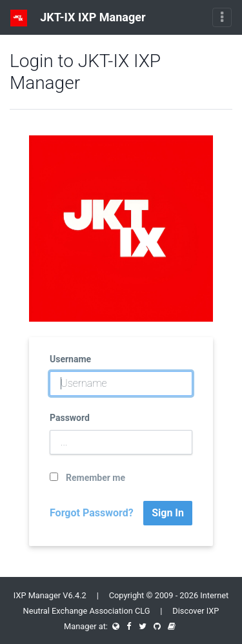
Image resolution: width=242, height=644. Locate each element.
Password (70, 418)
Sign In (168, 513)
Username (70, 359)
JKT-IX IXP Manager (78, 18)
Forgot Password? (92, 513)
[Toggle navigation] (222, 17)
